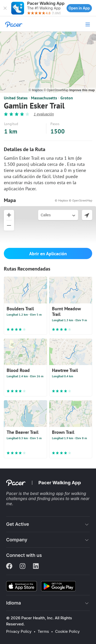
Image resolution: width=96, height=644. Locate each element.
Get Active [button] (18, 524)
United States (16, 98)
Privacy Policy (19, 632)
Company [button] (17, 540)
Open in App (79, 8)
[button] (5, 8)
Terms (43, 632)
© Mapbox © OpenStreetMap (73, 200)
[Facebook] (9, 567)
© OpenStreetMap (56, 90)
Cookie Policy (67, 632)
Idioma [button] (14, 603)
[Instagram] (23, 567)
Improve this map (82, 90)
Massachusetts (44, 98)
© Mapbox (36, 90)
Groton (67, 98)
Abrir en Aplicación (48, 254)
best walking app (47, 493)
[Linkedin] (36, 567)
